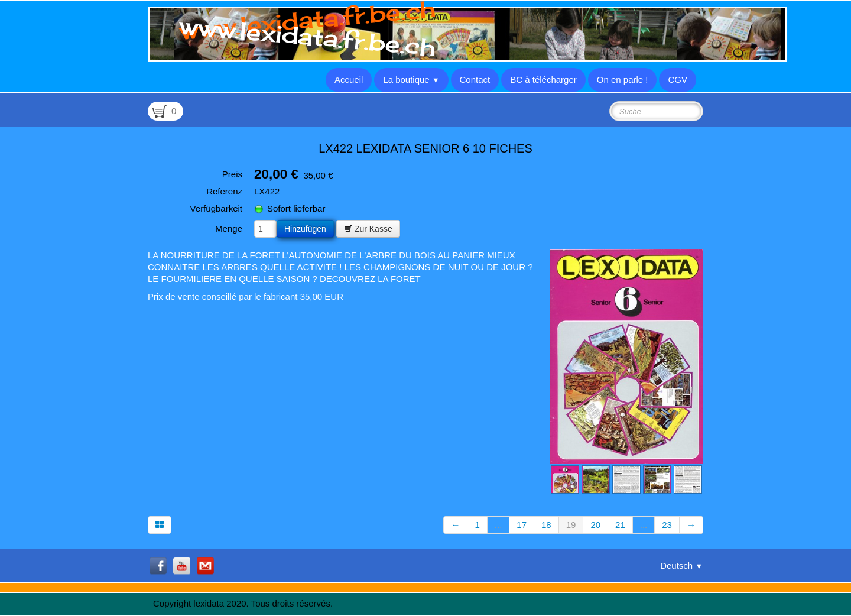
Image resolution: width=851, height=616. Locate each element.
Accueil (349, 80)
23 (667, 525)
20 (595, 525)
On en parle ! (623, 80)
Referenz (224, 191)
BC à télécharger (543, 80)
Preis (232, 174)
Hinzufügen (305, 229)
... (498, 525)
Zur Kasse (368, 229)
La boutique (411, 80)
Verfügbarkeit (216, 208)
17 (522, 525)
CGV (678, 80)
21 (620, 525)
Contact (475, 80)
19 (571, 525)
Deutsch (681, 565)
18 (546, 525)
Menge (229, 228)
